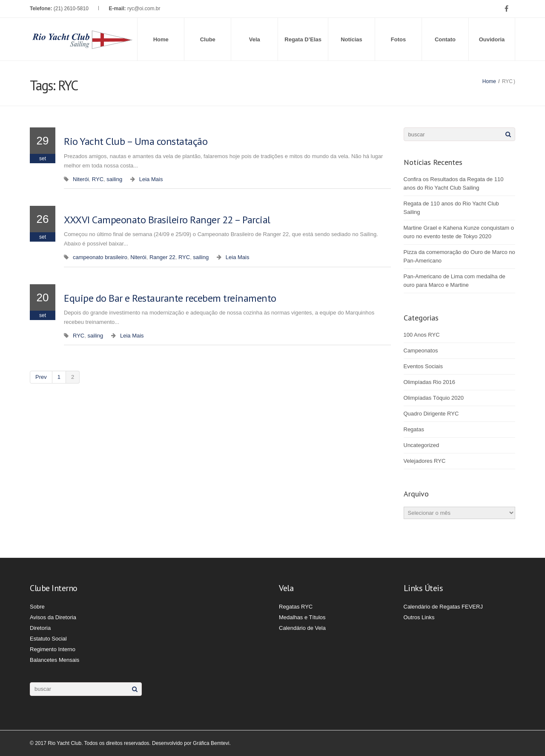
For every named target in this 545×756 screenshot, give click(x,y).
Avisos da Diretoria (53, 617)
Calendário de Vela (302, 628)
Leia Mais (151, 179)
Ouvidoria (492, 39)
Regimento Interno (53, 649)
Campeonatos (421, 351)
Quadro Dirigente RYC (431, 414)
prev (41, 377)
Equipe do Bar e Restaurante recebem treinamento (170, 298)
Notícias (351, 39)
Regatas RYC (296, 607)
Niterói (81, 179)
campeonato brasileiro (100, 257)
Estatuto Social (48, 639)
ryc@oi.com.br (144, 9)
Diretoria (40, 628)
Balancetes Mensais (54, 660)
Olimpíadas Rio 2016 (429, 382)
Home (161, 39)
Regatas (414, 429)
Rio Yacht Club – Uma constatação (136, 141)
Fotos (398, 39)
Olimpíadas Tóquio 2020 (434, 398)
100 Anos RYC (422, 335)
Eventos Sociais (423, 366)
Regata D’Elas (303, 39)
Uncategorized (422, 445)
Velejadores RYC (425, 461)
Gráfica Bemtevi (211, 743)
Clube (208, 39)
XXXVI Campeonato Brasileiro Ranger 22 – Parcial (167, 220)
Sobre (37, 607)
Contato (445, 39)
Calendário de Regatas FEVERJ (443, 607)
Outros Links (419, 617)
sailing (114, 179)
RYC (98, 179)
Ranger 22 (162, 257)
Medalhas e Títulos (302, 617)
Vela (255, 39)
